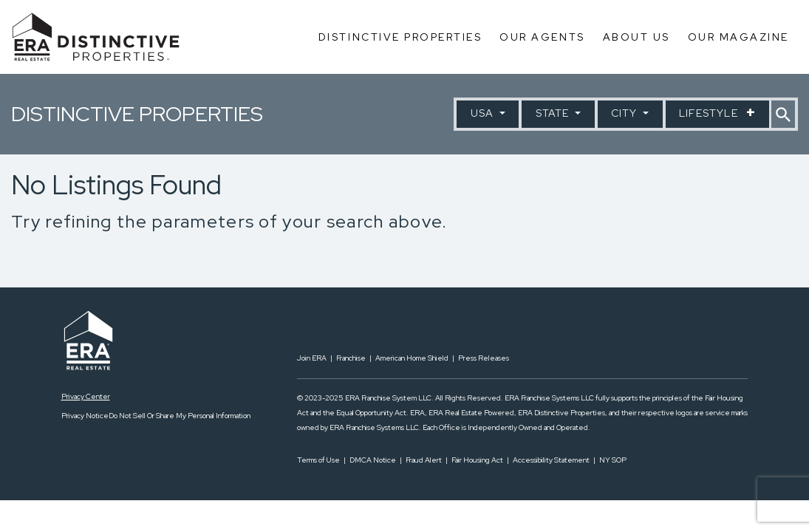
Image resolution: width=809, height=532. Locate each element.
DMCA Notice (373, 460)
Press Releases (484, 358)
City (626, 113)
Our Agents (542, 37)
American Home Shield (412, 358)
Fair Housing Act (477, 460)
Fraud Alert (424, 460)
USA (484, 113)
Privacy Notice (85, 416)
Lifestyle (710, 113)
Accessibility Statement (551, 460)
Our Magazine (738, 37)
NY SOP (613, 460)
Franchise (351, 358)
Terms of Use (318, 460)
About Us (636, 37)
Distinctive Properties (400, 37)
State (554, 113)
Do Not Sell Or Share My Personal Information (180, 416)
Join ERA (312, 358)
